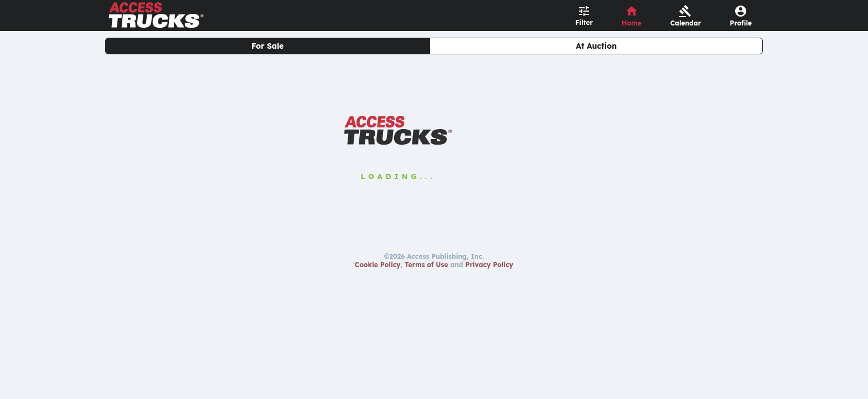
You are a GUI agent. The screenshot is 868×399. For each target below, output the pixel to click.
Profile (741, 23)
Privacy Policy (490, 265)
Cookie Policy (378, 265)
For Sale (268, 46)
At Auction (596, 46)
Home (632, 23)
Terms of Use (427, 265)
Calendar (686, 23)
